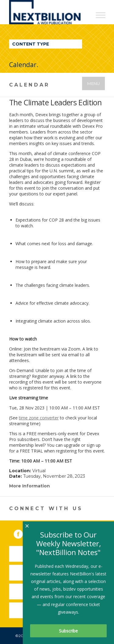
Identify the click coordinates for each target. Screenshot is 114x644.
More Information (29, 486)
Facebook (22, 533)
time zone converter (39, 418)
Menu (93, 83)
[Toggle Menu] (101, 15)
